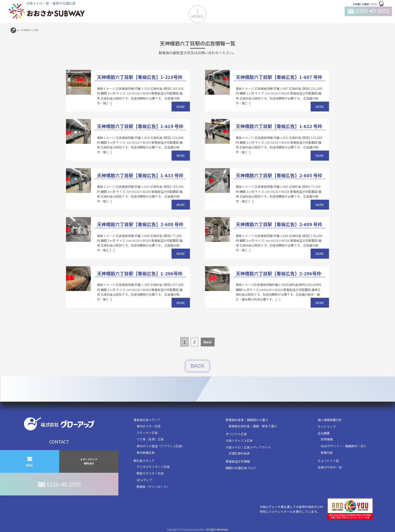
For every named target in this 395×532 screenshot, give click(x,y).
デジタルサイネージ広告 (153, 467)
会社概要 (324, 433)
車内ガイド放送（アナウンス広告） (161, 446)
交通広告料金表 (239, 453)
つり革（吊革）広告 (150, 439)
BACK (197, 366)
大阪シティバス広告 (239, 440)
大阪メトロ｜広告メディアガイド (248, 447)
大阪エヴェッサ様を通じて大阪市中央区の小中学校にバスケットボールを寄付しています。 (316, 509)
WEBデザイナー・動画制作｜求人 (344, 446)
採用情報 (327, 439)
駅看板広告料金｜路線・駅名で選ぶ (253, 426)
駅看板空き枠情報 (238, 461)
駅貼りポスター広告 (150, 473)
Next (208, 342)
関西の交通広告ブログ (241, 468)
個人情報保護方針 (330, 420)
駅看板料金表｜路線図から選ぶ (247, 420)
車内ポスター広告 (149, 426)
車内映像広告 (146, 452)
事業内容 (327, 452)
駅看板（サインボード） (153, 486)
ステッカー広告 (147, 433)
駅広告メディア (144, 461)
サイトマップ (327, 426)
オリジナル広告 (236, 434)
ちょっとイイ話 (328, 461)
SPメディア (144, 480)
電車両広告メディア (147, 420)
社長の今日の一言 (330, 467)
